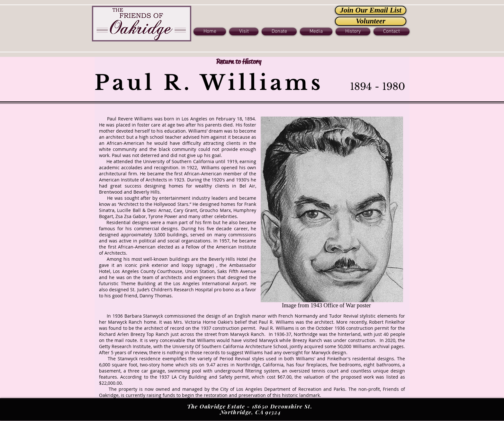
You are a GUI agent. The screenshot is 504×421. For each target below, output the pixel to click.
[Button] (142, 23)
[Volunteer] (371, 21)
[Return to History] (239, 62)
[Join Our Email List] (371, 10)
